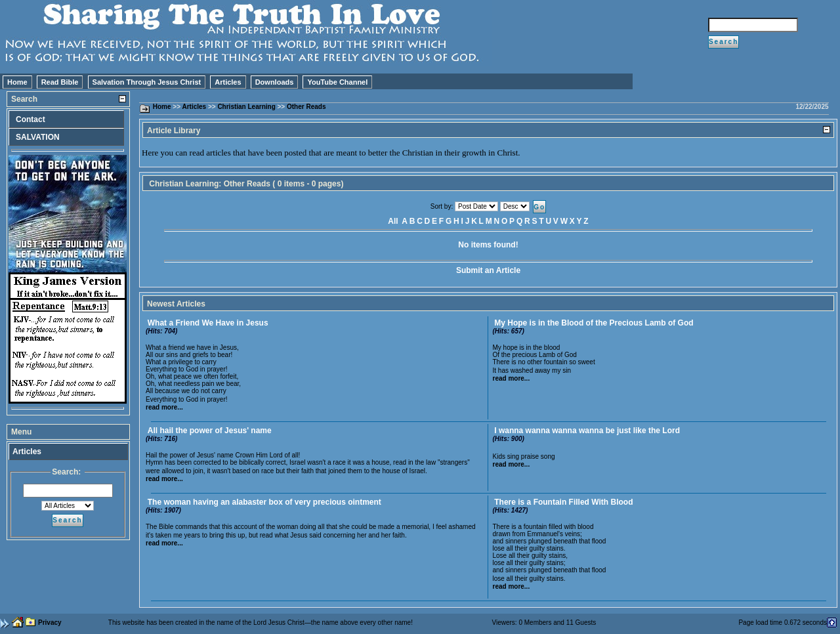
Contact (31, 119)
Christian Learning (246, 107)
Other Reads (306, 107)
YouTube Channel (337, 82)
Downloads (275, 82)
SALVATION (38, 137)
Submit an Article (488, 270)
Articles (228, 82)
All (393, 221)
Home (17, 82)
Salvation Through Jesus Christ (147, 82)
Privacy (50, 623)
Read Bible (60, 82)
